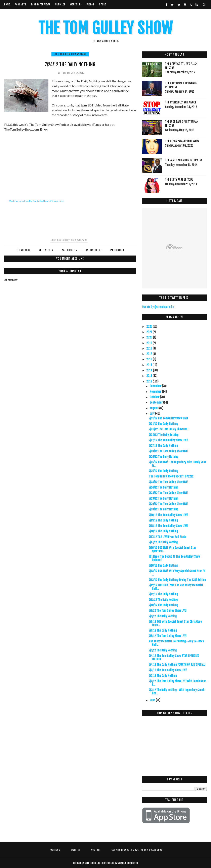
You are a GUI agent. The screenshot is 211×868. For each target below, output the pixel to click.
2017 (149, 354)
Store (103, 5)
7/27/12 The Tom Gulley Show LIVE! (168, 440)
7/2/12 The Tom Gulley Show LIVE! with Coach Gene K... (178, 683)
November (156, 392)
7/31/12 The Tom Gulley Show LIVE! (168, 418)
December (156, 386)
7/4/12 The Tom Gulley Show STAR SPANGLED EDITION (174, 657)
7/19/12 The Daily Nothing (163, 520)
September (156, 402)
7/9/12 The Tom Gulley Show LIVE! (168, 611)
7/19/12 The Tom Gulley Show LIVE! (168, 515)
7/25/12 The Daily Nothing (163, 471)
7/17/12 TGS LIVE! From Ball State (168, 537)
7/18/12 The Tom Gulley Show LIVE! (168, 526)
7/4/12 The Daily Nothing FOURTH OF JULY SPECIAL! (177, 665)
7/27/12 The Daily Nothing (163, 446)
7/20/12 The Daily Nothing (164, 509)
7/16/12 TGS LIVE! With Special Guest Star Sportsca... (173, 549)
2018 (149, 348)
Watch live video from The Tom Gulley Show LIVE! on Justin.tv (36, 201)
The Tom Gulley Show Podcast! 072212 (171, 476)
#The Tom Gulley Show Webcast (69, 240)
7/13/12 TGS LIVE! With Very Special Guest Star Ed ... (177, 573)
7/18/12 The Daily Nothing (163, 531)
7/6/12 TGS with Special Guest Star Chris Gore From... (175, 623)
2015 (149, 365)
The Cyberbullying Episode (181, 102)
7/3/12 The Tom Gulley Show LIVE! (168, 670)
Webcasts (76, 5)
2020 (150, 337)
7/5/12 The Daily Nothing (163, 650)
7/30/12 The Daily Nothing (164, 435)
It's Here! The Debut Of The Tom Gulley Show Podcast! (175, 558)
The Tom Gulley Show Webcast (70, 54)
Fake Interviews (41, 5)
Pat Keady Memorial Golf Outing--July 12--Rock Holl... (176, 643)
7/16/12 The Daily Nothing (163, 566)
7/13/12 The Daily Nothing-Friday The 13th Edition (177, 580)
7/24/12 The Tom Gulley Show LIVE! (168, 482)
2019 (149, 343)
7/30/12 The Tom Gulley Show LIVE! (169, 429)
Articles (60, 5)
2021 (149, 332)
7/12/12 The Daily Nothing (163, 594)
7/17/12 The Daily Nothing (163, 542)
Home (7, 5)
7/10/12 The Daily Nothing (163, 605)
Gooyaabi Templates (128, 863)
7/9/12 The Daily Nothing (163, 616)
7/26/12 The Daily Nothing (164, 457)
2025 (150, 327)
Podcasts (21, 5)
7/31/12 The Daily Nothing (163, 424)
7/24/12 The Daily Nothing (164, 487)
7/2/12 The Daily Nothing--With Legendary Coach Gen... (177, 692)
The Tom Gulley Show (105, 28)
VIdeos (90, 5)
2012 (149, 381)
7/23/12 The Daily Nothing (164, 498)
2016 (150, 359)
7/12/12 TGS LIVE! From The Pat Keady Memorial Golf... (176, 587)
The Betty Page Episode (179, 179)
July (152, 414)
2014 (150, 370)
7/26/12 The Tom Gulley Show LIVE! (168, 451)
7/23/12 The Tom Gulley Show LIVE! (168, 493)
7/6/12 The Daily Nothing (163, 630)
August (154, 408)
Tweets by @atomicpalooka (158, 307)
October (155, 397)
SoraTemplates (92, 863)
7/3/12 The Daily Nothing (163, 676)
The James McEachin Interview (183, 160)
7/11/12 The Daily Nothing (163, 600)
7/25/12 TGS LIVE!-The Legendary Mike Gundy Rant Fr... (177, 464)
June (153, 700)
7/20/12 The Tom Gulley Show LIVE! (168, 504)
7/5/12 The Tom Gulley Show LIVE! (168, 636)
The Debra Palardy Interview (182, 141)
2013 (150, 376)
